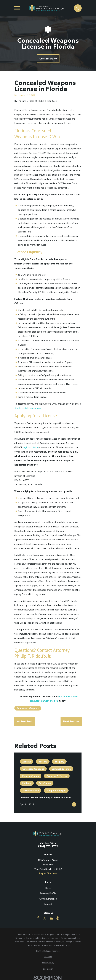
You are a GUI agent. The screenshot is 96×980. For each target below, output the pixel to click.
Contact (48, 904)
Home (48, 888)
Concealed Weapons (28, 708)
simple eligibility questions (28, 408)
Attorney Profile (48, 893)
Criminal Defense (48, 899)
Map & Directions (48, 873)
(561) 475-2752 (48, 846)
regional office (30, 447)
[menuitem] (48, 957)
